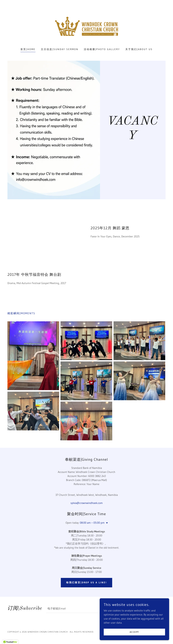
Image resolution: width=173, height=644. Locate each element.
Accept (135, 632)
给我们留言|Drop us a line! (87, 582)
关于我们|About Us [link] (139, 49)
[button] (106, 523)
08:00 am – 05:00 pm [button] (92, 523)
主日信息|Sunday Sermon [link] (60, 49)
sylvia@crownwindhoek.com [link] (87, 503)
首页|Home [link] (28, 49)
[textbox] (89, 609)
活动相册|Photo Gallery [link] (102, 49)
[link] (86, 26)
